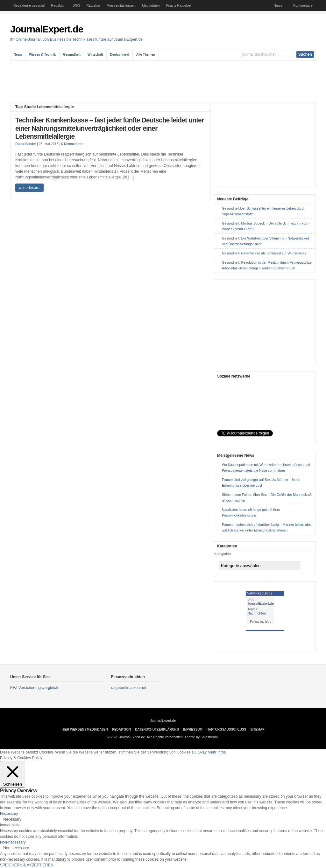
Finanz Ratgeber (179, 5)
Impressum (193, 729)
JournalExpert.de (47, 29)
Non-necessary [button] (13, 842)
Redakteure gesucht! (29, 5)
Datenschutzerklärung (157, 729)
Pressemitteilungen (121, 5)
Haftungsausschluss (226, 729)
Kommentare (303, 5)
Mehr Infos (217, 752)
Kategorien (223, 554)
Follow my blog (261, 622)
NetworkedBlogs (259, 593)
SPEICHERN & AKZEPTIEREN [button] (27, 865)
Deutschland (120, 55)
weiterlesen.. (29, 188)
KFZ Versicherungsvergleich (34, 688)
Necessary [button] (9, 814)
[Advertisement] (165, 81)
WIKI (76, 5)
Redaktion (59, 5)
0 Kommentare (72, 144)
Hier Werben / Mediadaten (85, 729)
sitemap (257, 729)
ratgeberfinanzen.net (129, 688)
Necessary (12, 819)
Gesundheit (72, 55)
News (278, 5)
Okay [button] (202, 752)
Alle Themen (146, 55)
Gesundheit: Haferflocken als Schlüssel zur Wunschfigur (264, 253)
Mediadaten (151, 5)
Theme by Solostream (201, 737)
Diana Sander (26, 144)
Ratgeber (93, 5)
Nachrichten (257, 613)
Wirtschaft (95, 55)
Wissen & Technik (43, 55)
